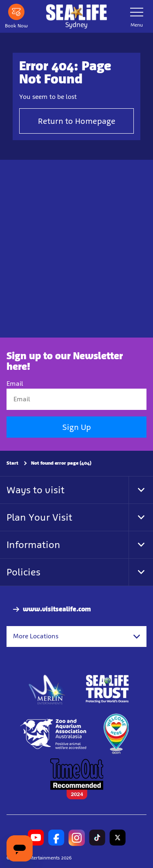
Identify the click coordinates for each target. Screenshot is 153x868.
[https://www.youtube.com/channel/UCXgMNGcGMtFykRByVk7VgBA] (36, 838)
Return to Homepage (77, 121)
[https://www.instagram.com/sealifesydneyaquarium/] (77, 838)
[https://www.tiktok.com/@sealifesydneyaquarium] (97, 838)
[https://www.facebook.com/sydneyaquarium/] (56, 838)
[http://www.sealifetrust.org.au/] (107, 689)
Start (12, 463)
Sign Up (77, 427)
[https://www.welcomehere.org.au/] (116, 734)
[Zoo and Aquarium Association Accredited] (54, 734)
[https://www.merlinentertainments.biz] (47, 689)
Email (15, 384)
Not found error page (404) (61, 463)
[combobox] (76, 636)
